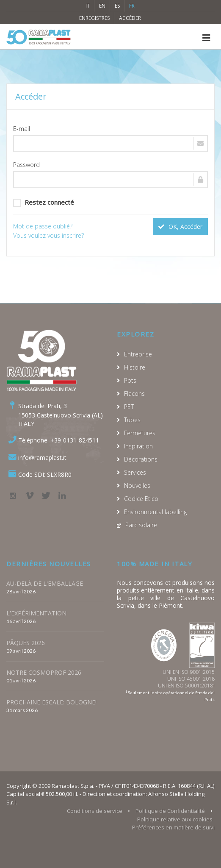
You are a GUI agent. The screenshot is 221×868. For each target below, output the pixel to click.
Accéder (130, 18)
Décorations (141, 459)
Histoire (135, 367)
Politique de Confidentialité (170, 811)
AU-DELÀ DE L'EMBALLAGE (45, 583)
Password (26, 165)
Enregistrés (94, 18)
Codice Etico (141, 499)
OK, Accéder (180, 227)
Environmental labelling (155, 512)
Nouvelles (137, 485)
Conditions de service (95, 811)
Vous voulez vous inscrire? (48, 235)
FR (132, 6)
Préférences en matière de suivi (173, 827)
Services (135, 472)
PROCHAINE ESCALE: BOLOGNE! (51, 702)
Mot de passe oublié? (43, 226)
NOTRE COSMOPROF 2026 (44, 672)
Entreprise (138, 354)
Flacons (134, 394)
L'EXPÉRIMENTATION (36, 613)
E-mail (22, 129)
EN (102, 6)
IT (88, 6)
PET (129, 407)
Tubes (132, 420)
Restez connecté (44, 202)
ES (117, 6)
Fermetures (140, 433)
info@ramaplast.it (42, 458)
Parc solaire (141, 525)
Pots (130, 380)
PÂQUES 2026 (26, 643)
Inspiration (138, 446)
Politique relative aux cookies (175, 819)
